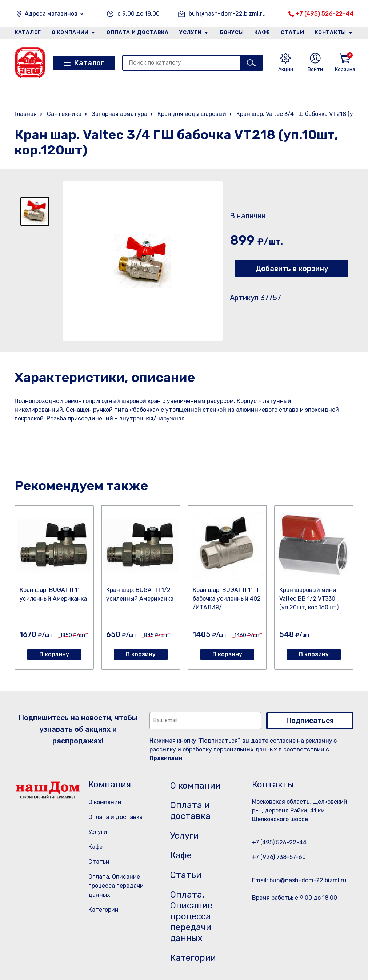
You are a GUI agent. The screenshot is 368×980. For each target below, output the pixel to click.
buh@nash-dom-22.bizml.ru (227, 14)
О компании (70, 33)
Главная (26, 114)
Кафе (262, 33)
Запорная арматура (119, 114)
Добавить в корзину (292, 269)
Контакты (330, 33)
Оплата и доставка (138, 33)
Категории (103, 910)
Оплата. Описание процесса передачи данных (116, 886)
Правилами (166, 758)
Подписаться (310, 721)
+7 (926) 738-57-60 (279, 857)
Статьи (292, 33)
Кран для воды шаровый (192, 114)
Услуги (191, 33)
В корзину (54, 654)
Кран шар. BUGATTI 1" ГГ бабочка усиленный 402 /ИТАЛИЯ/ (227, 599)
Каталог (28, 33)
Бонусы (232, 33)
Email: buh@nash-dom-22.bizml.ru (299, 880)
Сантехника (64, 114)
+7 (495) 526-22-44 (325, 14)
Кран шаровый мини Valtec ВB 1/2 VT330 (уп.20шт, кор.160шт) (309, 599)
